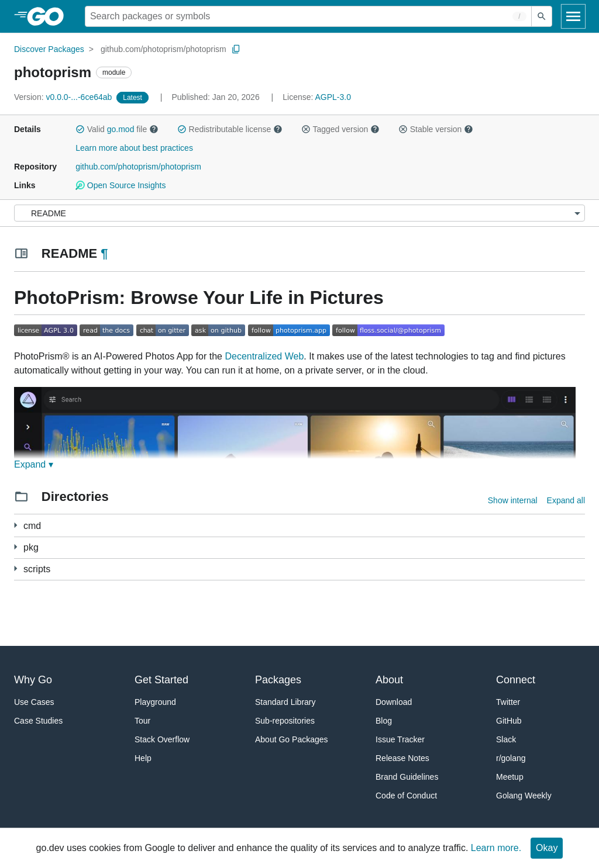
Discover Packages (49, 49)
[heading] (49, 16)
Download (394, 702)
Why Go (33, 680)
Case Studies (38, 721)
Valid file (117, 129)
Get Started (161, 680)
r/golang (511, 758)
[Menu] (299, 213)
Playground (155, 702)
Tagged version (340, 129)
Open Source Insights (121, 185)
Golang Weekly (524, 796)
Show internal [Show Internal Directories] (513, 500)
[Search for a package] (308, 16)
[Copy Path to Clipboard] (236, 49)
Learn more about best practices (134, 148)
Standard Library (285, 702)
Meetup (510, 777)
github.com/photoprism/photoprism (163, 49)
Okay (547, 848)
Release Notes (402, 758)
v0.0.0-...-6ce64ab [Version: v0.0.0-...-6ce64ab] (64, 97)
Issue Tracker (400, 739)
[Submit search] (542, 16)
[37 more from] (16, 547)
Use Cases (34, 702)
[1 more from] (16, 525)
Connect (516, 680)
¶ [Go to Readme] (104, 253)
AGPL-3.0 (333, 97)
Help (143, 758)
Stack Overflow (162, 739)
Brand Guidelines (407, 777)
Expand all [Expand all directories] (566, 500)
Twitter (508, 702)
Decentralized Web (264, 356)
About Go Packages (292, 739)
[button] (80, 129)
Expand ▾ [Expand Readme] (34, 464)
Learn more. (496, 848)
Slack (506, 739)
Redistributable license (230, 129)
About (389, 680)
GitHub (509, 721)
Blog (384, 721)
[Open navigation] (573, 16)
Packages (278, 680)
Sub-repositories (285, 721)
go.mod (121, 129)
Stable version (436, 129)
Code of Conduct (406, 796)
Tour (142, 721)
